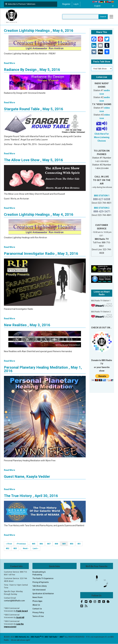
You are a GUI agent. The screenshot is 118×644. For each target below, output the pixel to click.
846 (42, 544)
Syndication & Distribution (43, 594)
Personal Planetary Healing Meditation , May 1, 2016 (43, 369)
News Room (38, 597)
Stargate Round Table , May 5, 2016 (34, 109)
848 (57, 544)
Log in (76, 4)
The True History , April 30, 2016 (31, 496)
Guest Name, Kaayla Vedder (27, 477)
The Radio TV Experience (43, 578)
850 (72, 544)
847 (50, 544)
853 (16, 548)
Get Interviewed (39, 590)
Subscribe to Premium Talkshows (20, 4)
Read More (9, 63)
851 (80, 544)
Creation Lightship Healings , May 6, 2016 (39, 31)
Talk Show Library (40, 586)
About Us (36, 605)
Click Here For (102, 134)
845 (35, 544)
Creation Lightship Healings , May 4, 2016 (39, 215)
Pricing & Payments (41, 582)
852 (8, 548)
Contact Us (37, 609)
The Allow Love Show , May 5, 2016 (33, 160)
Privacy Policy (38, 613)
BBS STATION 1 (102, 196)
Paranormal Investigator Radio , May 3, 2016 (41, 254)
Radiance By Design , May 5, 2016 (32, 70)
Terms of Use (38, 616)
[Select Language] (103, 6)
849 (65, 544)
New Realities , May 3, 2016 (27, 325)
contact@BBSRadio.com (14, 601)
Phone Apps (37, 601)
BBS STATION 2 (102, 208)
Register (66, 4)
